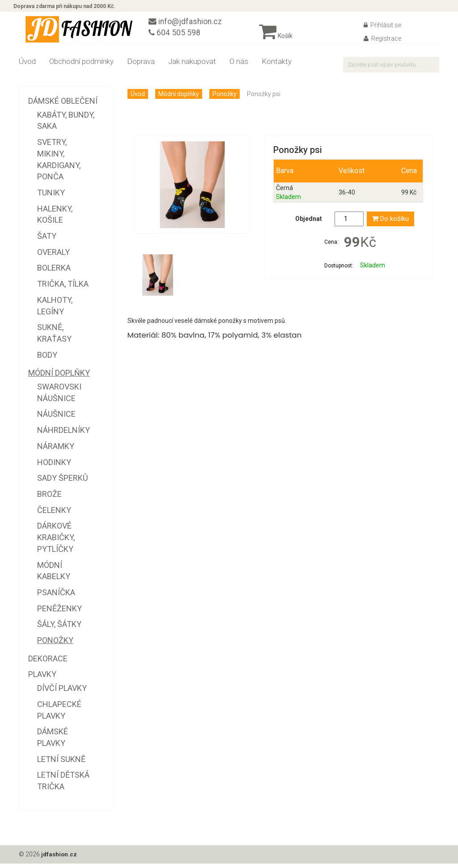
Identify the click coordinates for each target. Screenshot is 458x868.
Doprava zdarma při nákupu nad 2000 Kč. (70, 8)
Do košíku (390, 224)
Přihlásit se (382, 30)
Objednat (309, 224)
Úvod (27, 66)
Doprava (141, 66)
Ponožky (225, 99)
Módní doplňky (179, 99)
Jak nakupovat (192, 66)
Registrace (382, 43)
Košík (276, 41)
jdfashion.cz (60, 859)
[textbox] (391, 70)
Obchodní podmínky (81, 66)
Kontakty (277, 66)
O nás (239, 66)
